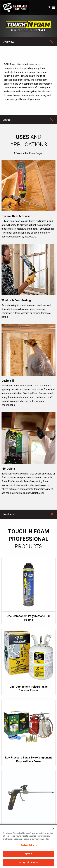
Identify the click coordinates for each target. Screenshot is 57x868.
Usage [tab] (6, 120)
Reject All (28, 854)
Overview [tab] (8, 42)
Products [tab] (8, 514)
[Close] (53, 829)
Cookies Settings (28, 845)
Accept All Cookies (28, 862)
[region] (28, 846)
